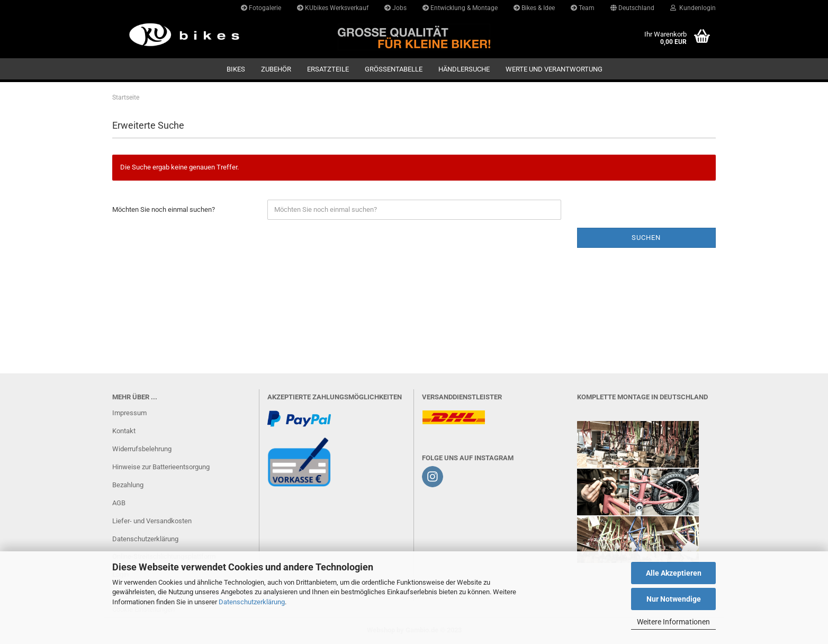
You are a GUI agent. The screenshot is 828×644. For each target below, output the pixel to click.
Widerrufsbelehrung (142, 449)
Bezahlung (128, 485)
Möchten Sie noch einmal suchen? (164, 209)
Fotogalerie (261, 8)
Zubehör (276, 69)
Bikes (236, 69)
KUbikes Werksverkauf (333, 8)
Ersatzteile (328, 69)
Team (583, 8)
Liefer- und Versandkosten (152, 521)
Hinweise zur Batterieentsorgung (161, 467)
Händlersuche (464, 69)
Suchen (646, 238)
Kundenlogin (693, 8)
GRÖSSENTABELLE (394, 69)
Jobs (395, 8)
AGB (119, 503)
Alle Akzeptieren (674, 573)
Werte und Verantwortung (554, 69)
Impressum (129, 413)
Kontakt (124, 431)
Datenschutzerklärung (252, 602)
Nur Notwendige (674, 599)
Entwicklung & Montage (460, 8)
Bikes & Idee (534, 8)
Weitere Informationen (673, 622)
